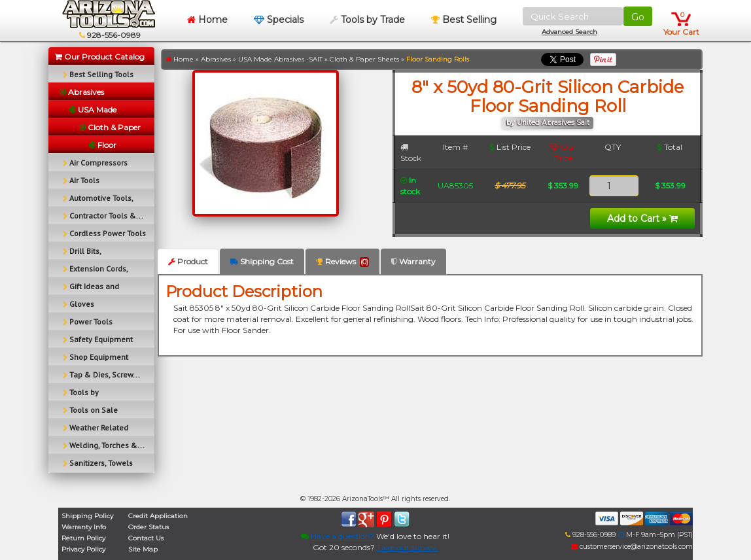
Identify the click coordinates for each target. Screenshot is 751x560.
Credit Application (158, 516)
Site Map (143, 549)
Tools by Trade (367, 20)
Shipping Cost (262, 261)
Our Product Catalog (100, 57)
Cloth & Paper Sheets (364, 59)
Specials (279, 20)
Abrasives (216, 59)
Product (188, 261)
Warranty (413, 261)
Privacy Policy (83, 549)
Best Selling (464, 20)
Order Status (148, 527)
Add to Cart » (642, 219)
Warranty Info (84, 527)
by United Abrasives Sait (548, 123)
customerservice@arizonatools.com (632, 547)
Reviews (342, 262)
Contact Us (146, 538)
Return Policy (83, 538)
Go (638, 17)
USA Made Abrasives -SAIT (280, 59)
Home (207, 20)
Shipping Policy (87, 516)
